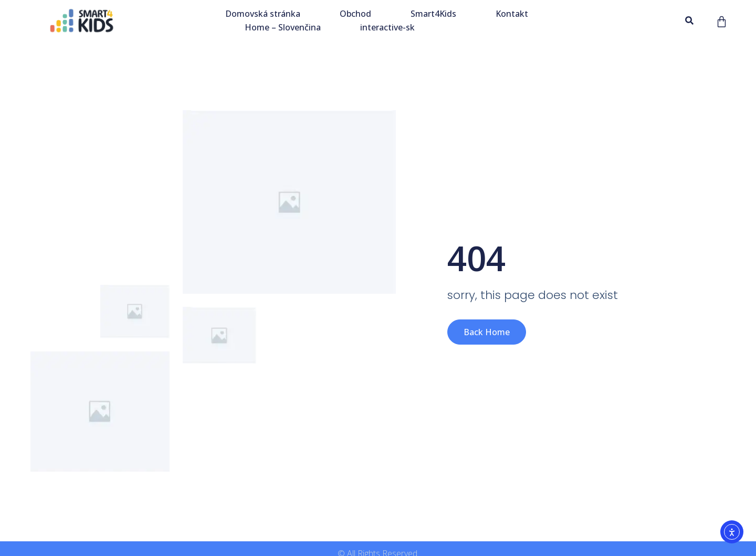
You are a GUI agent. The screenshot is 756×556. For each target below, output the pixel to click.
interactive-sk (387, 27)
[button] (690, 21)
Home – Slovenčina (283, 27)
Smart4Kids (433, 14)
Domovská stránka (263, 14)
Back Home (487, 332)
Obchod (355, 14)
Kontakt (512, 14)
